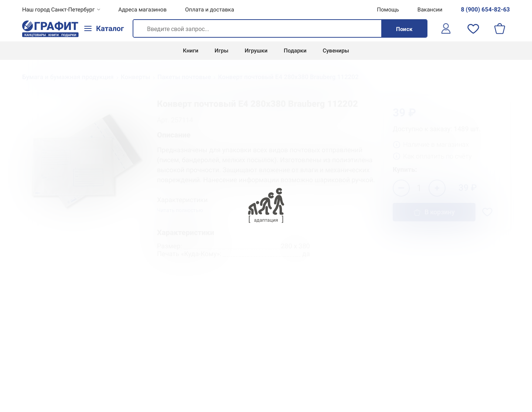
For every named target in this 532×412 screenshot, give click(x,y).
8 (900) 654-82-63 (485, 9)
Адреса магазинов (142, 10)
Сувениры (336, 51)
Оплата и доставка (210, 10)
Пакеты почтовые (184, 77)
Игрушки (256, 51)
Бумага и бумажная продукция (68, 77)
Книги (191, 51)
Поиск (404, 29)
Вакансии (430, 10)
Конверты (136, 77)
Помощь (388, 10)
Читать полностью (180, 210)
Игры (221, 51)
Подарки (295, 51)
